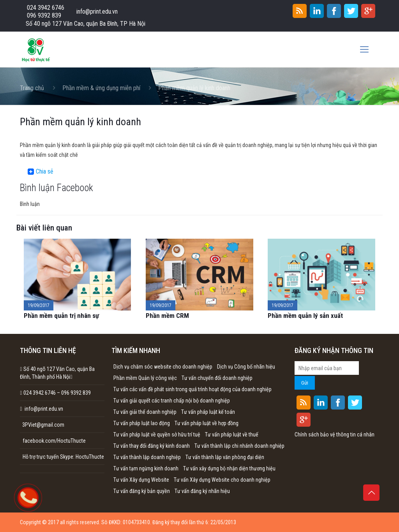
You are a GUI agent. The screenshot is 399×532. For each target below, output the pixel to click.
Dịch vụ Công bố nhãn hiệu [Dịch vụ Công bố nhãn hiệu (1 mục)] (246, 367)
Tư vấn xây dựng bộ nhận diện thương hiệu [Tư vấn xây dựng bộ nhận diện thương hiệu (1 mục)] (229, 468)
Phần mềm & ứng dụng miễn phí (101, 88)
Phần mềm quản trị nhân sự (61, 316)
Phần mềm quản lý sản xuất (305, 316)
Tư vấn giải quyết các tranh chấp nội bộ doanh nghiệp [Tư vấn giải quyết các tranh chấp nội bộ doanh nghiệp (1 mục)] (172, 401)
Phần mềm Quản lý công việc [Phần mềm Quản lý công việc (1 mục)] (145, 378)
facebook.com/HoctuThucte (54, 441)
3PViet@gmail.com (42, 425)
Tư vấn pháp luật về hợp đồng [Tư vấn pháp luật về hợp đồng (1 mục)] (207, 423)
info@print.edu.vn (97, 12)
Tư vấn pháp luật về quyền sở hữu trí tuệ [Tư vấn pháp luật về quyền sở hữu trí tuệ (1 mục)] (157, 434)
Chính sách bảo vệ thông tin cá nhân (335, 434)
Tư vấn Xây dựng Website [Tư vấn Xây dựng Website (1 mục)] (141, 480)
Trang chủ (32, 88)
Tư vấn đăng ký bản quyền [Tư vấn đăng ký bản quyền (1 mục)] (142, 491)
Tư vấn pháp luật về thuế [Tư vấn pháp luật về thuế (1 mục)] (232, 434)
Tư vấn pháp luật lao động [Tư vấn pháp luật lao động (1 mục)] (142, 423)
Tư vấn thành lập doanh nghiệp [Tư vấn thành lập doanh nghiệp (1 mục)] (147, 457)
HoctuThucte (90, 457)
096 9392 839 (44, 15)
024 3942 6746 (46, 8)
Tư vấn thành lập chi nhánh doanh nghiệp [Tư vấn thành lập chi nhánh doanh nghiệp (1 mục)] (239, 446)
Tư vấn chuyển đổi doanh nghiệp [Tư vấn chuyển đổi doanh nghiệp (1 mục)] (217, 378)
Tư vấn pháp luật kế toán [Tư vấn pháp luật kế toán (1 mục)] (208, 412)
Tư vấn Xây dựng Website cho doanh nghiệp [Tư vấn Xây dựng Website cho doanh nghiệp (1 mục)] (222, 480)
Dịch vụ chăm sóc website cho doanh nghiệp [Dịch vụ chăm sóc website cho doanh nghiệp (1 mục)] (163, 367)
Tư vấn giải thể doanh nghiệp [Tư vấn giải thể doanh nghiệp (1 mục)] (145, 412)
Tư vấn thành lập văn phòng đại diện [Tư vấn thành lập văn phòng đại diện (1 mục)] (225, 457)
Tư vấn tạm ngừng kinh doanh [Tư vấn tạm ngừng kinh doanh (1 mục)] (146, 468)
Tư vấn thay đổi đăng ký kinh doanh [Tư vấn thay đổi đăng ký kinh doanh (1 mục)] (152, 446)
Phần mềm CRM (167, 316)
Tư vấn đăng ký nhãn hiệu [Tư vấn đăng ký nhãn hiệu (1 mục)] (202, 491)
